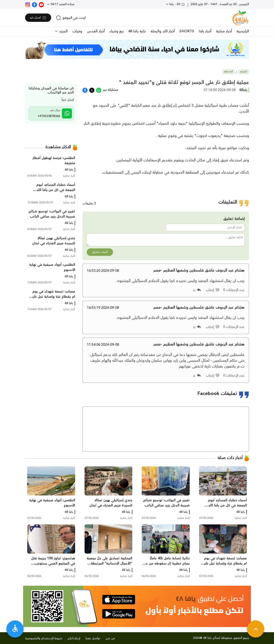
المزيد (63, 31)
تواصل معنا (93, 638)
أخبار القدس (96, 31)
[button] (213, 290)
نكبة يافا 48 (137, 31)
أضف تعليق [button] (100, 252)
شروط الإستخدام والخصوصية (44, 638)
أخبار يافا (205, 31)
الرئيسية (243, 31)
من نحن (110, 638)
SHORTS (187, 31)
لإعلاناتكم (74, 638)
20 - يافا (177, 4)
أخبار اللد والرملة (163, 31)
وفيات (77, 31)
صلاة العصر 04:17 (62, 4)
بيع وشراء (116, 31)
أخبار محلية (224, 31)
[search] (71, 18)
